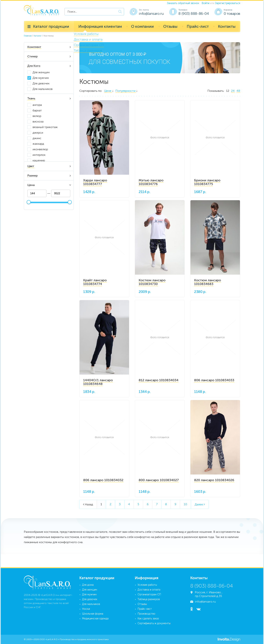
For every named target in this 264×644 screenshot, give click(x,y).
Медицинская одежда (95, 619)
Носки (86, 609)
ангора (37, 105)
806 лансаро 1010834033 (214, 380)
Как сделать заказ (148, 619)
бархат (37, 110)
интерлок (39, 155)
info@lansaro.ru (151, 14)
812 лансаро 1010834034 (159, 380)
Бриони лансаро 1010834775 (207, 182)
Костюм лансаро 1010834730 (152, 282)
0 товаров (232, 14)
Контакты (227, 26)
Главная (28, 36)
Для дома (88, 585)
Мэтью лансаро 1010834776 (151, 182)
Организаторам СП (149, 594)
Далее (200, 504)
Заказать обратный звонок (183, 3)
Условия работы (147, 585)
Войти (205, 3)
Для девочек (41, 83)
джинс (37, 138)
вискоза (38, 121)
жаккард (38, 144)
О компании (142, 26)
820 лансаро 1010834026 (214, 480)
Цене (108, 91)
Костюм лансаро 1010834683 (208, 282)
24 (233, 91)
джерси (38, 133)
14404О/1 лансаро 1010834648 (98, 382)
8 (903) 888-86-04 (194, 14)
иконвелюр (40, 149)
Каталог (38, 36)
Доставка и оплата (149, 590)
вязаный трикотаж (45, 127)
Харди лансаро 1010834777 (95, 182)
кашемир (39, 160)
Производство (146, 614)
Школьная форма (93, 614)
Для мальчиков (43, 89)
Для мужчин (41, 78)
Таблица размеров (149, 599)
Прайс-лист (198, 26)
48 (238, 91)
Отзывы (170, 26)
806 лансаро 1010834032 (103, 480)
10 (185, 504)
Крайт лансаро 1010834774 (95, 282)
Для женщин (41, 72)
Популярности (126, 91)
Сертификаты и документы (154, 623)
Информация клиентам (100, 26)
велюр (37, 116)
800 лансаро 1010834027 (159, 480)
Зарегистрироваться (228, 3)
